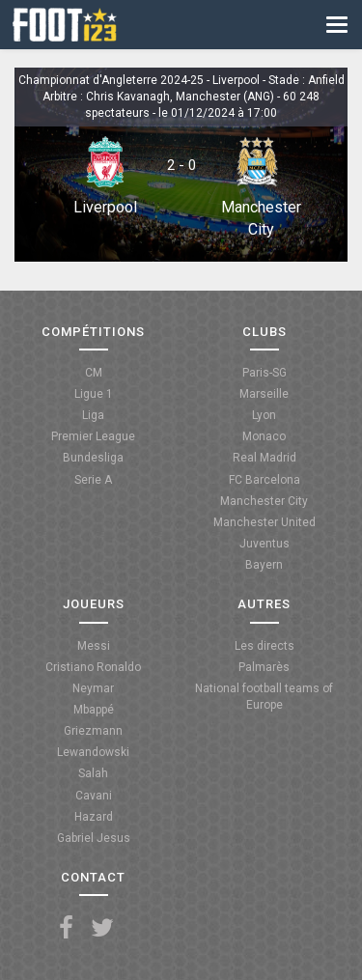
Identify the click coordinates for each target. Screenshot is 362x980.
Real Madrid (265, 458)
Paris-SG (265, 373)
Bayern (264, 565)
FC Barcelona (265, 480)
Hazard (94, 817)
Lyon (264, 415)
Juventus (265, 544)
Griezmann (93, 731)
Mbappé (94, 710)
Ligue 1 (94, 394)
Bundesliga (93, 458)
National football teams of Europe (264, 697)
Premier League (93, 436)
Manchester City (264, 501)
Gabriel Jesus (94, 838)
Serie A (93, 480)
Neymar (93, 688)
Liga (93, 415)
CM (94, 373)
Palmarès (264, 667)
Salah (93, 773)
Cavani (94, 796)
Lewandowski (93, 752)
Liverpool (105, 207)
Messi (94, 646)
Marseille (264, 394)
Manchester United (265, 522)
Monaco (264, 436)
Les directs (265, 646)
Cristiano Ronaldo (93, 667)
